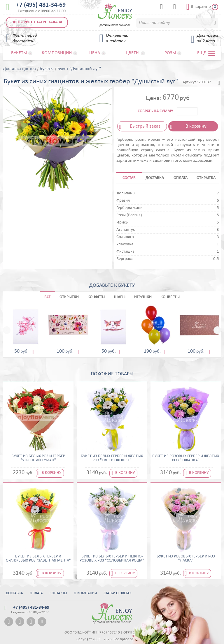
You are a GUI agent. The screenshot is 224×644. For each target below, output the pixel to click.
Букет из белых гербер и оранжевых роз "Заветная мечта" (38, 559)
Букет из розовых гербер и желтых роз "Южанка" (186, 458)
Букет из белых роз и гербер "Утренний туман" (38, 458)
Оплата (36, 593)
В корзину (196, 126)
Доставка (14, 593)
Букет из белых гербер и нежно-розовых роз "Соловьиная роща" (112, 559)
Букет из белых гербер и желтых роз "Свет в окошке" (112, 458)
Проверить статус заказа (37, 22)
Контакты (58, 593)
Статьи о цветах (118, 593)
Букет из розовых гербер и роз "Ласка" (186, 559)
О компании (85, 593)
